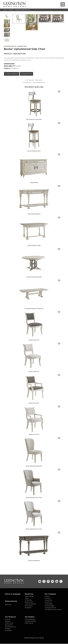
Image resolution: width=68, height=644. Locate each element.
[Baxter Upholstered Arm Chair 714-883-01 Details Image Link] (34, 527)
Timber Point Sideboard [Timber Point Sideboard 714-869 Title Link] (34, 214)
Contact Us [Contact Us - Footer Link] (48, 598)
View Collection (27, 82)
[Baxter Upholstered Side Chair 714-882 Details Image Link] (34, 464)
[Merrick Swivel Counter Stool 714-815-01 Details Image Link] (34, 117)
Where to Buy (39, 80)
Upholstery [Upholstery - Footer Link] (8, 621)
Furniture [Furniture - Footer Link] (8, 619)
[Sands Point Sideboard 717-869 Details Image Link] (34, 559)
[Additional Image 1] (19, 19)
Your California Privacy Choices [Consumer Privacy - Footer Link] (53, 610)
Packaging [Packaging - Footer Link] (8, 629)
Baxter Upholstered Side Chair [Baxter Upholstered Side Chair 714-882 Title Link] (34, 466)
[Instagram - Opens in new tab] (40, 582)
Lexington (22, 46)
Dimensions (9, 64)
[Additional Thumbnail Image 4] (7, 35)
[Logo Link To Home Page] (14, 6)
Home (5, 10)
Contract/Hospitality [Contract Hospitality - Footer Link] (30, 604)
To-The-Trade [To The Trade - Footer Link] (28, 600)
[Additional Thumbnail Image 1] (7, 16)
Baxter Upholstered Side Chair (22, 10)
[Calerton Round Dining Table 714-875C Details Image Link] (34, 275)
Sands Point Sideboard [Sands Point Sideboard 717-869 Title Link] (34, 561)
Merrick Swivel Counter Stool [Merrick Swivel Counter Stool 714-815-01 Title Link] (34, 120)
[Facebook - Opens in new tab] (44, 582)
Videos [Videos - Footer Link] (27, 598)
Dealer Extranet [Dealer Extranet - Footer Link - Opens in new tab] (29, 623)
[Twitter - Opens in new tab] (61, 582)
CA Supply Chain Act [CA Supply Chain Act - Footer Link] (50, 608)
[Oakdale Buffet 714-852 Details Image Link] (34, 180)
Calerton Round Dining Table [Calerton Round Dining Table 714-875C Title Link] (34, 277)
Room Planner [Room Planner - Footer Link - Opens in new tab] (29, 606)
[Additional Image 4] (58, 18)
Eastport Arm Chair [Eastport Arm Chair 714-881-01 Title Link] (34, 435)
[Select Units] (9, 605)
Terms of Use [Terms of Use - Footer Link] (48, 602)
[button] (59, 92)
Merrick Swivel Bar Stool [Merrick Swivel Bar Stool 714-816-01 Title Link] (34, 151)
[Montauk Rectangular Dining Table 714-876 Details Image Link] (34, 306)
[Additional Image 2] (32, 22)
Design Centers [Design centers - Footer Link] (29, 602)
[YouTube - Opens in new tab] (57, 582)
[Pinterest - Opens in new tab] (48, 582)
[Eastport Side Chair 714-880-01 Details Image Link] (34, 369)
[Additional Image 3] (45, 18)
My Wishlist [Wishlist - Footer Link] (28, 608)
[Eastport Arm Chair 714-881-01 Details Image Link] (34, 432)
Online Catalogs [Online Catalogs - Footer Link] (29, 597)
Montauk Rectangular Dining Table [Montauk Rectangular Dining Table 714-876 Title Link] (34, 309)
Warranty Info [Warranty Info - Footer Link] (9, 625)
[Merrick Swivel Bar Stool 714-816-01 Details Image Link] (34, 149)
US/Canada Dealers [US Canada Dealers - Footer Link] (30, 619)
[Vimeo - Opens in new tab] (52, 582)
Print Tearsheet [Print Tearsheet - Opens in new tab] (29, 80)
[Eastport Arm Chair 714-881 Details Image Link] (34, 401)
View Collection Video (39, 82)
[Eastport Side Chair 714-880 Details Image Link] (34, 338)
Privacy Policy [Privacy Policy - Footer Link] (49, 600)
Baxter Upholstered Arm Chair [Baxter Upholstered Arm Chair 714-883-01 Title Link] (34, 529)
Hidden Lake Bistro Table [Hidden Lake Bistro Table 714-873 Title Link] (34, 246)
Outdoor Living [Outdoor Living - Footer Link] (9, 623)
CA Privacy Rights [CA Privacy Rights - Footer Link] (50, 606)
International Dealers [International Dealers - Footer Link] (31, 621)
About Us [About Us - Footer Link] (47, 597)
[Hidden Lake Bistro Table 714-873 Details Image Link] (34, 243)
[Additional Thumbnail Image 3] (7, 30)
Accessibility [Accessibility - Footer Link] (8, 631)
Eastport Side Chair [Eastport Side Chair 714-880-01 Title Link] (34, 372)
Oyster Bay (11, 10)
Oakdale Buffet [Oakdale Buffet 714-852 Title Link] (34, 183)
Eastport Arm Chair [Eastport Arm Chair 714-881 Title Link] (34, 403)
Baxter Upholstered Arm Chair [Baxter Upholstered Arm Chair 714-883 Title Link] (34, 498)
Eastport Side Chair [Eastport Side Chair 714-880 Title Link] (34, 340)
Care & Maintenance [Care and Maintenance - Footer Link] (10, 627)
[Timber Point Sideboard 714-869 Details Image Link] (34, 212)
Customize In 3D (26, 74)
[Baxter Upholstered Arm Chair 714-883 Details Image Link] (34, 495)
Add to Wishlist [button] (12, 74)
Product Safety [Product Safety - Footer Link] (49, 604)
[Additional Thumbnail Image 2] (7, 23)
